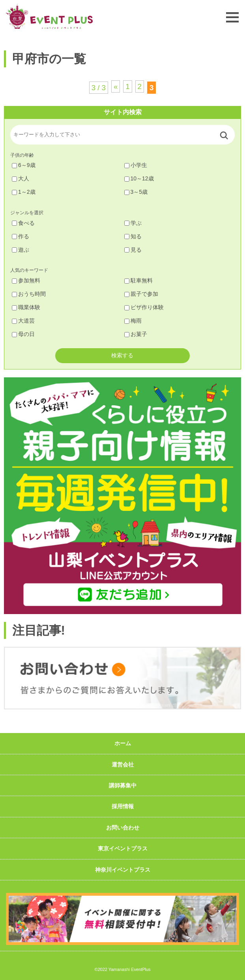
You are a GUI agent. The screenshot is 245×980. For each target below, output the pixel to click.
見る (133, 250)
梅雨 (133, 321)
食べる (23, 223)
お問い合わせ (123, 828)
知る (133, 236)
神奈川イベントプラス (123, 870)
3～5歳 (136, 192)
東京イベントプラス (123, 848)
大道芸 (23, 321)
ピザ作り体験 (144, 307)
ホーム (123, 743)
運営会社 (123, 765)
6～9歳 (24, 165)
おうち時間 (29, 294)
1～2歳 (24, 192)
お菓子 (136, 334)
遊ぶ (21, 250)
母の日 (23, 334)
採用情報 (123, 806)
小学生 (136, 165)
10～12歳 (139, 178)
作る (21, 236)
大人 (21, 178)
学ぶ (133, 223)
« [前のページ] (116, 86)
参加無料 (26, 280)
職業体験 (26, 307)
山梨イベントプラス (49, 16)
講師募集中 (123, 785)
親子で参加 (141, 294)
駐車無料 (138, 280)
